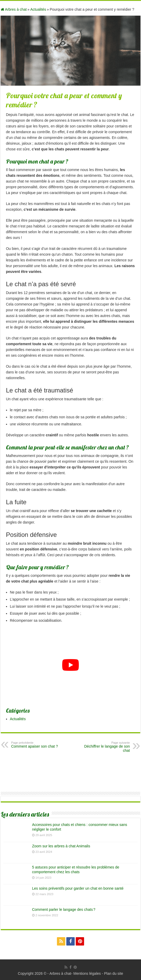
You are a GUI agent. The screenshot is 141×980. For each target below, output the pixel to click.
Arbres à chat (14, 9)
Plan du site (113, 973)
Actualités (38, 9)
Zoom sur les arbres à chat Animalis (61, 846)
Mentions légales (87, 973)
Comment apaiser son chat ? (38, 745)
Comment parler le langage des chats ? (64, 909)
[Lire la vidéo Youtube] (71, 665)
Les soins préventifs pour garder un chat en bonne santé (78, 888)
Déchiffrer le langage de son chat (103, 747)
